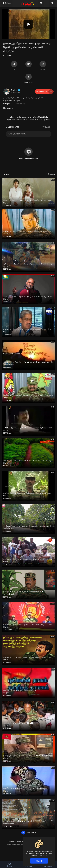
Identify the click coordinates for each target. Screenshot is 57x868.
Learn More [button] (42, 856)
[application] (29, 24)
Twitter (34, 117)
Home (9, 864)
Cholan (15, 90)
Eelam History (20, 104)
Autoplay (51, 174)
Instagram (23, 117)
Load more (29, 833)
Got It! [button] (39, 861)
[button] (29, 24)
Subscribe (45, 92)
